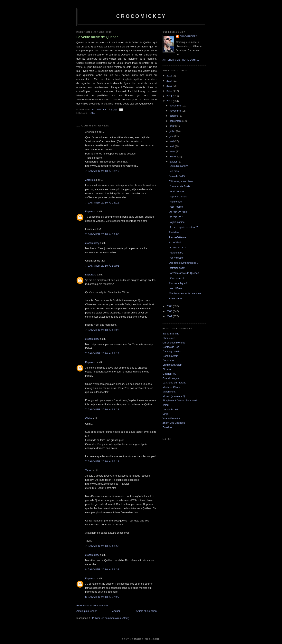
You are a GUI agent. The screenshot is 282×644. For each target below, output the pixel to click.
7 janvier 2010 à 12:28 (102, 409)
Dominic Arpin (170, 356)
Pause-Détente (177, 237)
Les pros (174, 171)
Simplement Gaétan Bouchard (180, 400)
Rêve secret (176, 298)
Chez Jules (169, 338)
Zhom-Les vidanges (174, 423)
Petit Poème (176, 207)
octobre (174, 116)
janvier (174, 162)
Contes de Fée (171, 347)
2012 (170, 91)
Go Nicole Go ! (177, 248)
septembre (176, 121)
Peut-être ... (175, 232)
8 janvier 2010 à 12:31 (102, 569)
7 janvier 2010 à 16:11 (102, 461)
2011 (170, 96)
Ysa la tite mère (171, 418)
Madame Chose (172, 387)
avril (172, 146)
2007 (170, 316)
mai (172, 141)
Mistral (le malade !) (174, 396)
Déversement (176, 278)
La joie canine (177, 222)
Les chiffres (175, 288)
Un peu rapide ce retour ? (183, 227)
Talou (166, 405)
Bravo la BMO (177, 176)
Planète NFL (176, 253)
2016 (170, 76)
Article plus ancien (146, 611)
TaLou (89, 470)
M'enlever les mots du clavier (185, 293)
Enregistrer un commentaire (92, 605)
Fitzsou (167, 369)
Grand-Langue (171, 378)
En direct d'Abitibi (172, 365)
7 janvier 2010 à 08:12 (102, 171)
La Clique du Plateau (174, 383)
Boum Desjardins (179, 166)
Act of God (175, 242)
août (172, 126)
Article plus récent (86, 611)
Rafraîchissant (177, 268)
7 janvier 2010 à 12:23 (102, 353)
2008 (170, 311)
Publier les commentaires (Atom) (111, 618)
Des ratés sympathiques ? (183, 263)
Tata (92, 113)
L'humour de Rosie (179, 186)
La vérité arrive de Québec (184, 273)
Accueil (116, 611)
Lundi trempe (176, 191)
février (174, 157)
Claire (89, 418)
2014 (170, 81)
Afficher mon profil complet (182, 60)
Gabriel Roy (169, 374)
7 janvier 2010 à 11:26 (102, 330)
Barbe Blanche (171, 334)
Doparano (91, 211)
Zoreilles (90, 180)
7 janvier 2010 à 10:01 (102, 266)
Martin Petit (169, 392)
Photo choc (175, 202)
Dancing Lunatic (172, 351)
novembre (176, 111)
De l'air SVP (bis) (178, 212)
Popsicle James (178, 197)
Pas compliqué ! (178, 283)
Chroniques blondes (174, 343)
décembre (176, 106)
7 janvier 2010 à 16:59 (102, 546)
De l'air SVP (176, 217)
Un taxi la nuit (170, 409)
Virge (165, 414)
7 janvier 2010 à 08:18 (102, 203)
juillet (173, 131)
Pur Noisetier (176, 258)
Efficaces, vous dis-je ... (182, 181)
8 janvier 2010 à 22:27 (102, 597)
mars (173, 151)
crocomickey (141, 16)
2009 (170, 306)
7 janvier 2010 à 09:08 (102, 234)
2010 (170, 101)
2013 (170, 86)
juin (172, 136)
